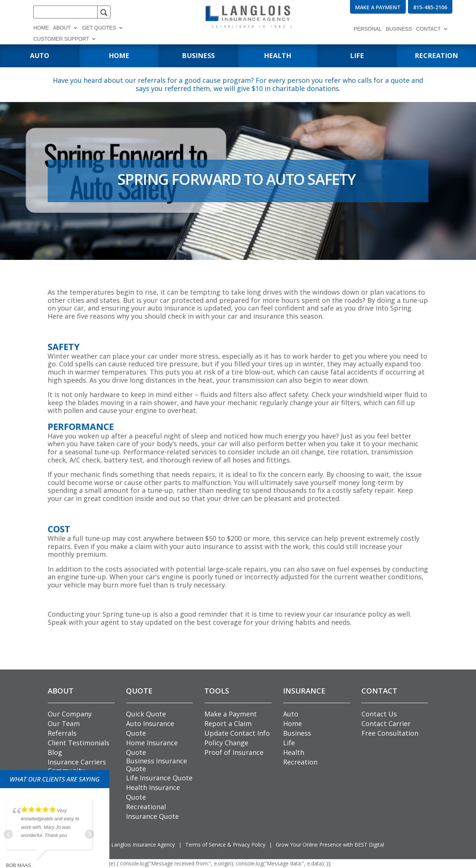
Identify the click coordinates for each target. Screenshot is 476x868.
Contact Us (379, 714)
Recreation (300, 762)
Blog (55, 752)
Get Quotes (99, 28)
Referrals (62, 733)
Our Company (70, 714)
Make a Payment (231, 714)
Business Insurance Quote (157, 765)
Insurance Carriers (77, 762)
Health (294, 752)
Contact (429, 29)
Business (399, 29)
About (62, 28)
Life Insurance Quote (159, 778)
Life (289, 743)
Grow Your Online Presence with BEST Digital (330, 845)
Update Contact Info (237, 733)
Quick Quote (146, 714)
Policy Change (226, 743)
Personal (368, 29)
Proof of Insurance (234, 752)
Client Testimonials (79, 743)
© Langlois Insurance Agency (133, 845)
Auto (291, 714)
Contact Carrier (386, 723)
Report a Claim (228, 723)
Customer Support (61, 39)
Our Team (64, 723)
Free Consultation (390, 733)
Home (41, 28)
